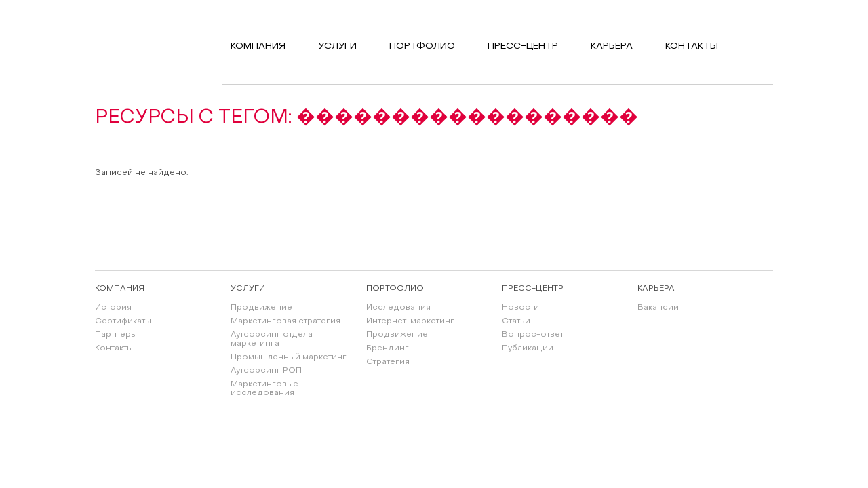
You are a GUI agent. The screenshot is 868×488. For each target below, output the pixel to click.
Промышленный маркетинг (289, 357)
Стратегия (388, 362)
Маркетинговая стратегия (285, 321)
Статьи (516, 321)
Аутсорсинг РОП (266, 371)
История (113, 308)
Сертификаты (123, 321)
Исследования (398, 308)
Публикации (528, 348)
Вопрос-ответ (533, 335)
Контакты (114, 348)
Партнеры (116, 335)
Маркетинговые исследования (264, 389)
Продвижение (261, 308)
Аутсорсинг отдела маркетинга (272, 339)
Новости (520, 308)
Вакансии (658, 308)
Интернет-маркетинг (410, 321)
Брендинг (388, 348)
